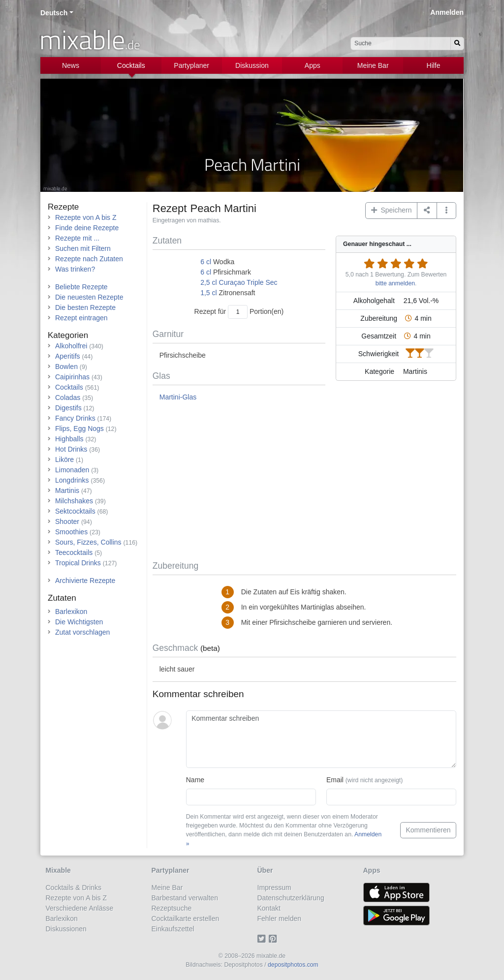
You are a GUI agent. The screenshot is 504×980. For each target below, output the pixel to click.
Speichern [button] (392, 210)
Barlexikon (71, 612)
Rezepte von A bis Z (86, 217)
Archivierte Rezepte (85, 581)
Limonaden (72, 470)
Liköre (64, 459)
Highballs (69, 439)
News (71, 65)
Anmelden (447, 12)
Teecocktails (74, 552)
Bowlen (66, 367)
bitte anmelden (395, 283)
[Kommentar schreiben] (321, 739)
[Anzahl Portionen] (238, 312)
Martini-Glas (178, 397)
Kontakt (269, 908)
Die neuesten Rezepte (89, 297)
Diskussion (252, 65)
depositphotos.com (293, 965)
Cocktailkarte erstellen (186, 919)
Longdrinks (72, 480)
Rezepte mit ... (77, 238)
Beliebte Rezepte (81, 287)
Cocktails (131, 65)
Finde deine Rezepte (87, 228)
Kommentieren (428, 830)
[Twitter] (263, 939)
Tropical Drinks (78, 563)
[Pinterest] (274, 939)
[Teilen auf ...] (427, 211)
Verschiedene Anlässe (80, 908)
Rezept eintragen (81, 318)
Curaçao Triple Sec (248, 282)
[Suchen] (457, 44)
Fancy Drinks (75, 418)
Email (364, 780)
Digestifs (68, 408)
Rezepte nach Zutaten (89, 259)
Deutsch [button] (54, 13)
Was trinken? (75, 269)
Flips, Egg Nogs (79, 429)
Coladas (68, 398)
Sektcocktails (75, 511)
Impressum (274, 888)
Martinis (67, 490)
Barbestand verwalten (185, 898)
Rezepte (63, 207)
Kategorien (68, 335)
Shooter (67, 521)
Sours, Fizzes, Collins (88, 542)
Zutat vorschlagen (82, 632)
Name (195, 780)
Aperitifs (68, 356)
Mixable (58, 870)
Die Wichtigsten (79, 622)
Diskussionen (66, 929)
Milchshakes (74, 501)
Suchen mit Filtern (83, 248)
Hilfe (434, 65)
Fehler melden (280, 919)
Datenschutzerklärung (291, 898)
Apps (313, 65)
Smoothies (71, 532)
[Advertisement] (304, 482)
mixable (90, 39)
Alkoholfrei (71, 346)
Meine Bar (373, 65)
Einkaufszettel (173, 929)
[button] (447, 211)
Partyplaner (191, 65)
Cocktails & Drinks (74, 888)
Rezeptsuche (172, 908)
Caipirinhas (72, 377)
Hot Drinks (71, 449)
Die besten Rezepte (85, 307)
